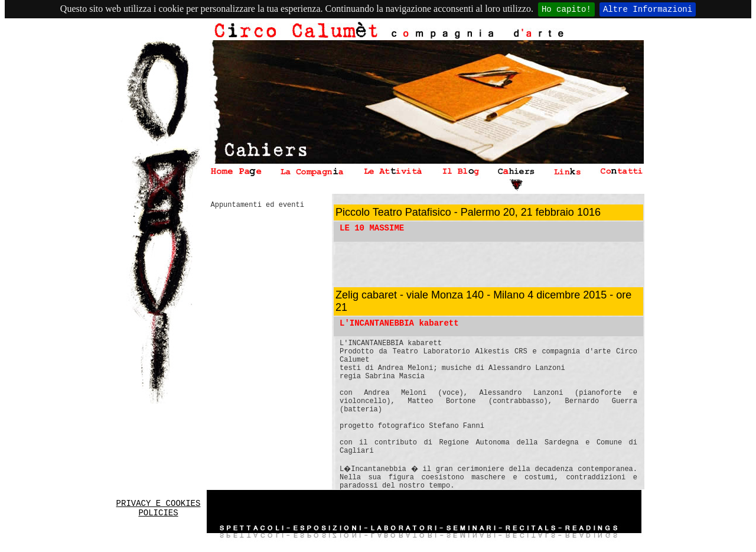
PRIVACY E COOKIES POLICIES (159, 508)
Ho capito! (566, 9)
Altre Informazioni (648, 9)
